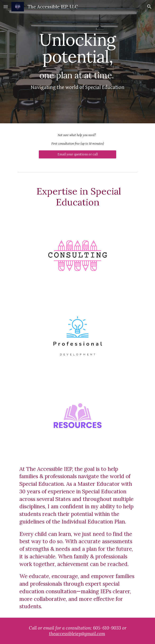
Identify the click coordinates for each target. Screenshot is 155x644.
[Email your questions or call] (77, 154)
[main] (77, 62)
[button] (6, 7)
